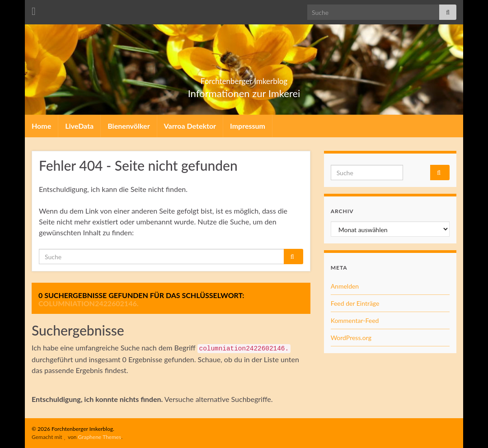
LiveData (79, 126)
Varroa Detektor (190, 126)
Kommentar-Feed (355, 320)
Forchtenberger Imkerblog (244, 78)
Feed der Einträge (355, 303)
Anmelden (345, 286)
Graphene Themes (99, 437)
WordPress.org (351, 338)
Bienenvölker (129, 126)
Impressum (248, 126)
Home (41, 126)
